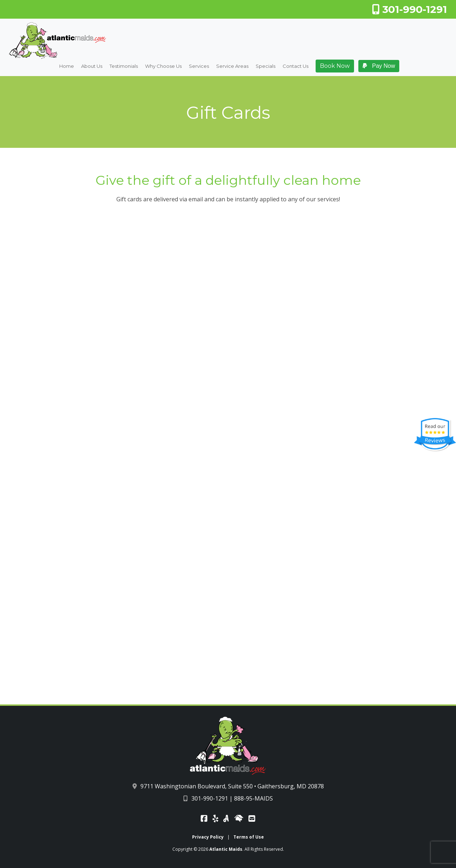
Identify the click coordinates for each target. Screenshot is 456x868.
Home (67, 66)
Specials (266, 66)
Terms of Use (249, 837)
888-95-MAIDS (253, 798)
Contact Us (296, 66)
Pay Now (379, 66)
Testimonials (124, 66)
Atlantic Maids (226, 849)
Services (199, 66)
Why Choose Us (163, 66)
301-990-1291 (410, 9)
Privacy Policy (208, 837)
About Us (92, 66)
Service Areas (232, 66)
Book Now (335, 66)
